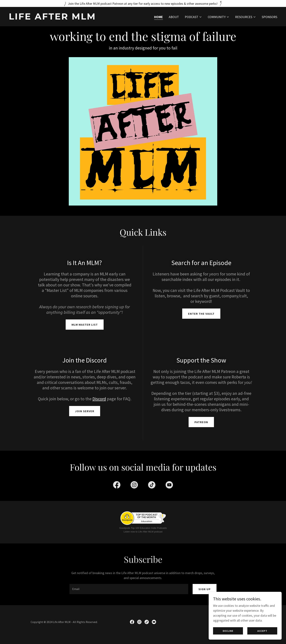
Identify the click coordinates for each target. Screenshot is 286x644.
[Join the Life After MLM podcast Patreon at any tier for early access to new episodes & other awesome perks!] (143, 3)
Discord (99, 399)
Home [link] (159, 17)
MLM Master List (85, 325)
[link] (74, 18)
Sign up (205, 594)
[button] (193, 17)
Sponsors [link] (269, 17)
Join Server (85, 411)
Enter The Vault (201, 314)
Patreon (201, 422)
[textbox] (129, 594)
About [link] (174, 17)
